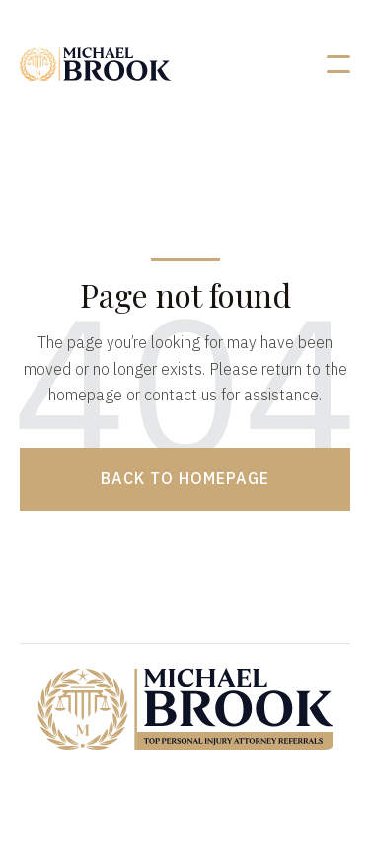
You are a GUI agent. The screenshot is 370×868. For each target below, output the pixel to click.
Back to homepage (185, 478)
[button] (338, 64)
